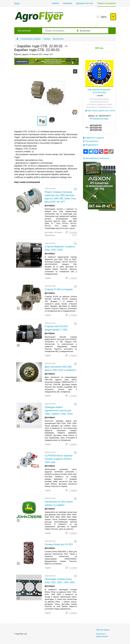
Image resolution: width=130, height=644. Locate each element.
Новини (55, 3)
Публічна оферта (103, 630)
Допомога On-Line (85, 3)
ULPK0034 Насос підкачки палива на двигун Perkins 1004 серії (59, 459)
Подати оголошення (106, 3)
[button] (51, 121)
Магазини (68, 3)
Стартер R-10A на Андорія (59, 289)
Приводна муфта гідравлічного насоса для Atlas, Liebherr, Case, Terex (59, 410)
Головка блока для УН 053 (59, 544)
